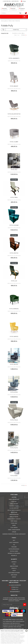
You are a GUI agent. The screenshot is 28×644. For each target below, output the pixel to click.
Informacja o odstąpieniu (14, 553)
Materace (14, 562)
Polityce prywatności (9, 643)
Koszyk (26, 13)
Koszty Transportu (14, 543)
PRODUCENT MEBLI (14, 5)
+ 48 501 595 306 (15, 1)
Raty (14, 540)
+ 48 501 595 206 (6, 1)
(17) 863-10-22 (15, 589)
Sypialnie (14, 532)
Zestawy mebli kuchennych (14, 510)
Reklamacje (14, 556)
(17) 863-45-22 (15, 587)
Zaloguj (23, 1)
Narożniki (14, 497)
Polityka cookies (14, 551)
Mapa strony (14, 575)
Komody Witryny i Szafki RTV (14, 519)
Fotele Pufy (14, 502)
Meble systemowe (14, 517)
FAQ (14, 545)
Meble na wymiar (14, 566)
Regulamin (14, 547)
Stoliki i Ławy (14, 523)
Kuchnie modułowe (14, 508)
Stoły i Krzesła (14, 528)
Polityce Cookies (18, 643)
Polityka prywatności (14, 549)
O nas (14, 564)
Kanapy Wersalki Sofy (14, 499)
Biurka (14, 525)
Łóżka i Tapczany (14, 504)
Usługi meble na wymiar (14, 573)
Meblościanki (14, 512)
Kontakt (14, 577)
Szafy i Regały (14, 521)
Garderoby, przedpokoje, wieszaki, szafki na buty (14, 534)
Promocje (14, 568)
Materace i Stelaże (14, 506)
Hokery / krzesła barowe (14, 530)
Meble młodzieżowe (14, 515)
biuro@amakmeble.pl (15, 592)
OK (25, 605)
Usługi (14, 570)
